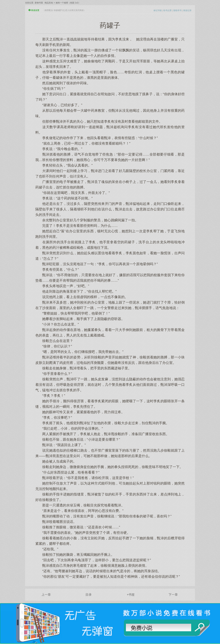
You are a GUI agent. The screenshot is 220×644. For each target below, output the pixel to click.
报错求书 (177, 10)
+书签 (131, 595)
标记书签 (158, 10)
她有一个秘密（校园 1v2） (68, 3)
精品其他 (49, 3)
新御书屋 (39, 3)
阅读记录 (187, 10)
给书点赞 (167, 10)
